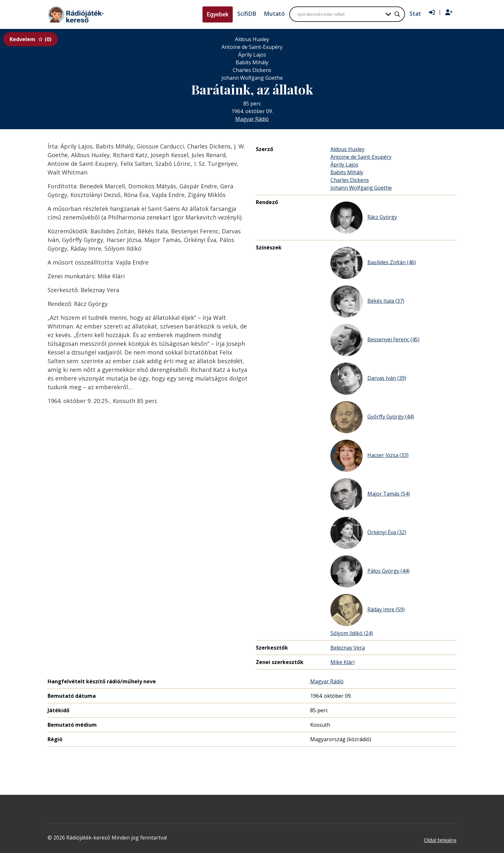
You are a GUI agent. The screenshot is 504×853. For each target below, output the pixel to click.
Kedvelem (31, 39)
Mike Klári (342, 662)
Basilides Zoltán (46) (373, 263)
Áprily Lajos (344, 165)
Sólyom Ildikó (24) (352, 633)
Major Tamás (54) (370, 494)
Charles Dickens (350, 180)
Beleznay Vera (348, 648)
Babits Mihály (347, 172)
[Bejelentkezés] (432, 13)
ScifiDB (247, 13)
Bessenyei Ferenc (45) (375, 340)
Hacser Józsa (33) (369, 456)
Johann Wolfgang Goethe (361, 188)
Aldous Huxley (347, 149)
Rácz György (364, 218)
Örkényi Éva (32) (368, 533)
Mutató (274, 13)
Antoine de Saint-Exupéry (361, 157)
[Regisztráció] (449, 13)
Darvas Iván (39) (368, 379)
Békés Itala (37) (367, 301)
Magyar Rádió (252, 119)
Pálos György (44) (370, 571)
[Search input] (340, 14)
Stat (415, 13)
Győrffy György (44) (372, 417)
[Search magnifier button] (397, 14)
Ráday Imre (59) (368, 610)
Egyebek (218, 14)
